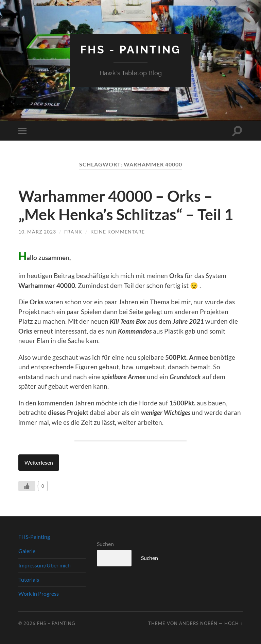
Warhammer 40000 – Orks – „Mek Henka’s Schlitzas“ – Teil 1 (126, 205)
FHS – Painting (56, 623)
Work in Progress (39, 593)
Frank (73, 232)
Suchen (105, 544)
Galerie (27, 551)
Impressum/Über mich (45, 565)
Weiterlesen (39, 462)
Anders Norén (198, 623)
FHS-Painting (34, 537)
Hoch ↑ (233, 623)
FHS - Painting (130, 50)
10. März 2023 (37, 232)
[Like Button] (27, 486)
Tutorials (29, 579)
